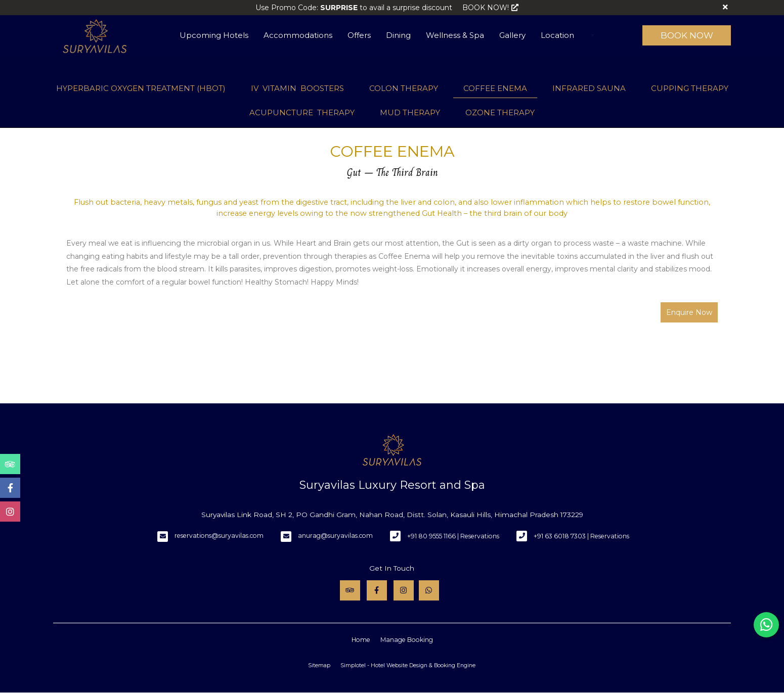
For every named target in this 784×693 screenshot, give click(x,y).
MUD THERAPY (410, 112)
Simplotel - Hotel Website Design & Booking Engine (408, 665)
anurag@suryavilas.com (335, 536)
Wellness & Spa (455, 35)
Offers (359, 35)
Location (557, 35)
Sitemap (319, 665)
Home (361, 640)
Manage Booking (407, 640)
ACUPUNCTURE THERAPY (302, 112)
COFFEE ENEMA (495, 88)
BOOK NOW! (490, 8)
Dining (398, 35)
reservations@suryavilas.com (219, 536)
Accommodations (298, 35)
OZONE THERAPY (500, 112)
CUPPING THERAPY (690, 88)
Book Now (687, 35)
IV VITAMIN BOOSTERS (297, 88)
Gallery (512, 35)
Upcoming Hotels (214, 35)
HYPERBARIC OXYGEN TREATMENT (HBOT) (141, 88)
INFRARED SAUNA (589, 88)
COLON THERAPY (404, 88)
